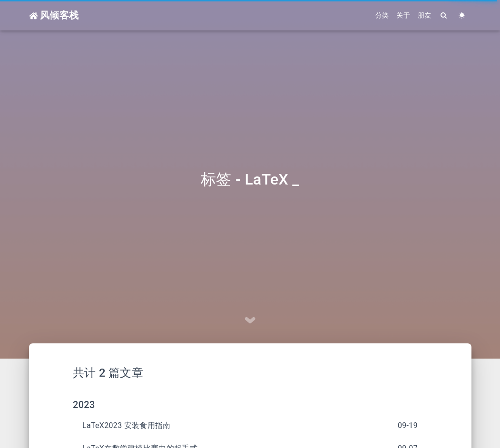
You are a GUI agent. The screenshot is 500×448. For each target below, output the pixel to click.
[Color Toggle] (462, 15)
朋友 (425, 15)
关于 (403, 15)
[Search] (444, 15)
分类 (382, 15)
